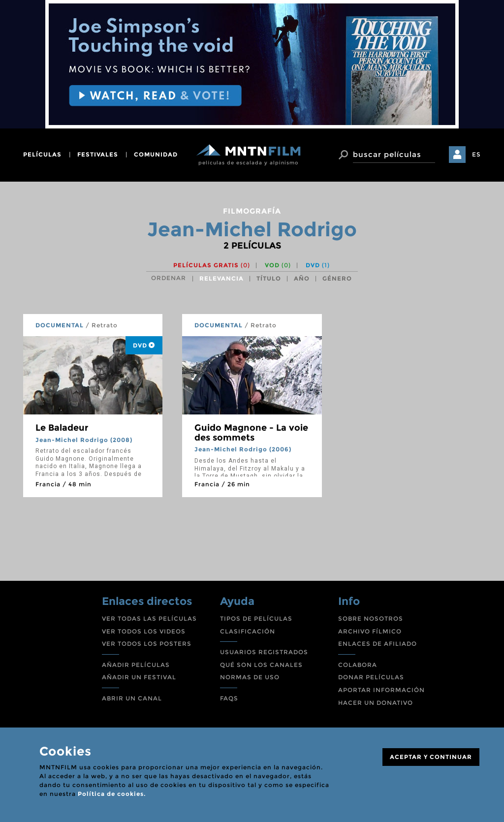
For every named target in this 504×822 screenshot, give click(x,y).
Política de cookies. (112, 794)
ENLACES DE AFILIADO (378, 644)
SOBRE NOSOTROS (371, 618)
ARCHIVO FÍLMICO (370, 631)
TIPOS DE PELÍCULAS (256, 618)
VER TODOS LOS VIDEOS (144, 631)
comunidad (156, 154)
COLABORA (358, 665)
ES (476, 154)
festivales (98, 154)
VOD (278, 265)
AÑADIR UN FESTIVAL (139, 677)
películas (42, 154)
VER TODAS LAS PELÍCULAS (149, 618)
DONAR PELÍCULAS (371, 677)
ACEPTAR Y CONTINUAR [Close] (431, 757)
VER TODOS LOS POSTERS (147, 644)
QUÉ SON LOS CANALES (261, 665)
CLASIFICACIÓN (248, 631)
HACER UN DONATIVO (376, 703)
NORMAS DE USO (250, 677)
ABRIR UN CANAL (132, 698)
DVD (318, 265)
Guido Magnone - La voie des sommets (251, 433)
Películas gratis (212, 265)
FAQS (229, 698)
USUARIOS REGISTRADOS (264, 652)
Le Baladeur (62, 428)
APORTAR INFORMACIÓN (381, 690)
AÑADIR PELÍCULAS (136, 665)
